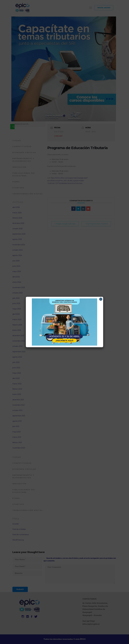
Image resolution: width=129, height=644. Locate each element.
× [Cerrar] (101, 299)
